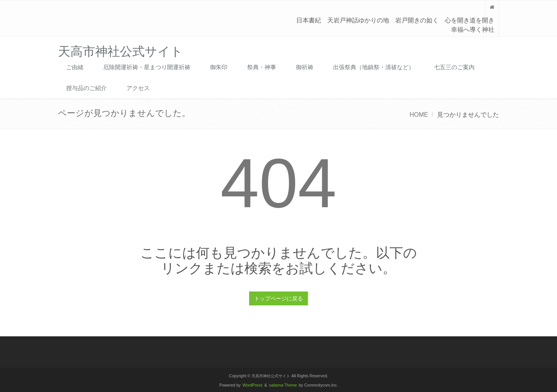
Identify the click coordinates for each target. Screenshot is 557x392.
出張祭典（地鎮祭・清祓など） (374, 67)
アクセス (138, 88)
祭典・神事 (262, 67)
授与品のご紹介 (86, 88)
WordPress (253, 385)
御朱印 (219, 67)
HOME (419, 115)
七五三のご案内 (454, 67)
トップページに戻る (278, 298)
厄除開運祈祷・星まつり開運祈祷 (147, 67)
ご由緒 (75, 67)
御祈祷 (305, 67)
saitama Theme (283, 385)
